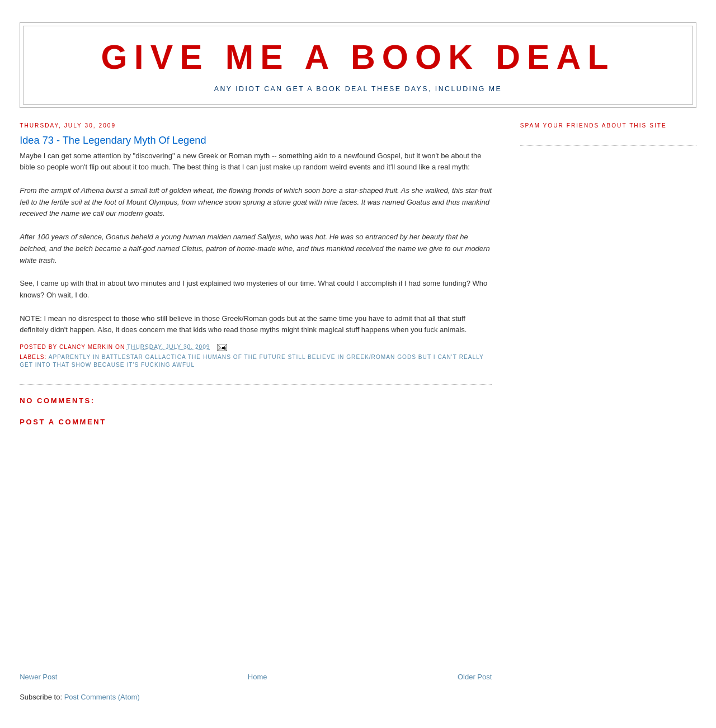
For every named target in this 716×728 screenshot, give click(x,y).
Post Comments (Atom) (102, 697)
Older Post (475, 677)
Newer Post (38, 677)
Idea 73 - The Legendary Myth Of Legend (113, 140)
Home (258, 677)
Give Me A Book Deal (358, 57)
